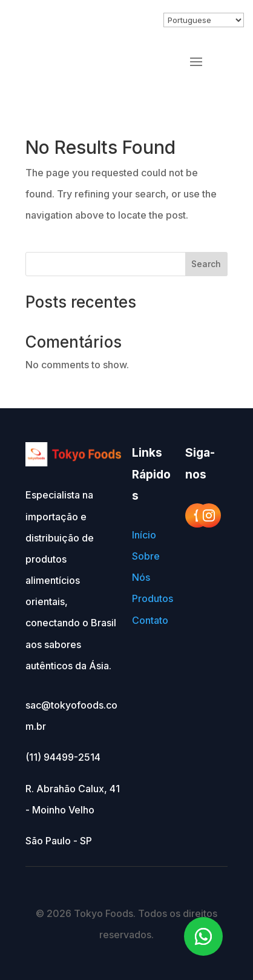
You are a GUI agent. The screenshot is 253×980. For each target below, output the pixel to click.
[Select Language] (204, 20)
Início (144, 535)
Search (206, 264)
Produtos (153, 598)
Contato (150, 620)
